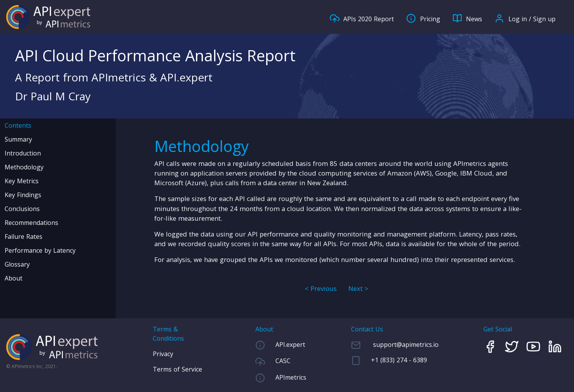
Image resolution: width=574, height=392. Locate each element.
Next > (358, 288)
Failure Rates (24, 237)
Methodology (24, 167)
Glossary (17, 264)
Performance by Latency (40, 250)
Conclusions (22, 209)
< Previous (321, 288)
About (14, 278)
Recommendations (31, 223)
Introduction (23, 153)
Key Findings (23, 195)
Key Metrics (22, 181)
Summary (18, 139)
